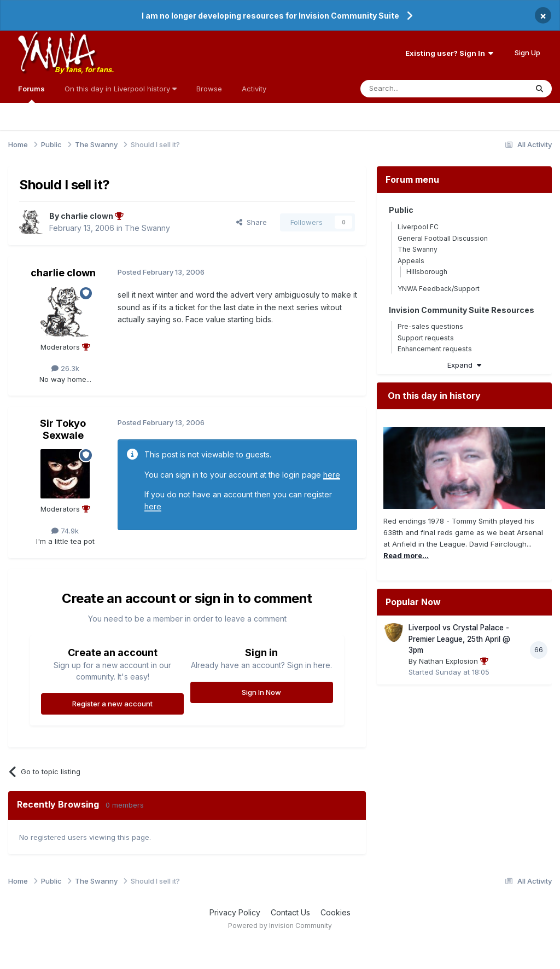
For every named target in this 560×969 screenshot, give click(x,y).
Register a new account (112, 704)
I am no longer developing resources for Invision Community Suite (270, 16)
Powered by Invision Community (280, 926)
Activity (254, 89)
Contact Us (290, 912)
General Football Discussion (443, 238)
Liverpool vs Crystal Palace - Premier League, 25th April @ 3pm (459, 639)
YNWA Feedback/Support (439, 289)
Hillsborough (427, 272)
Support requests (426, 338)
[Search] (416, 89)
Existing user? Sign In (449, 53)
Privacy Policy (235, 912)
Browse (209, 89)
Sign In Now (261, 692)
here (332, 475)
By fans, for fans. (84, 69)
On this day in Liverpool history (121, 89)
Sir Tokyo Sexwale (63, 429)
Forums (31, 94)
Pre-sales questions (430, 326)
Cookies (336, 912)
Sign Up (527, 53)
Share (252, 222)
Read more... (406, 555)
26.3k (65, 368)
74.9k (65, 531)
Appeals (411, 261)
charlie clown (63, 273)
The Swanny (147, 228)
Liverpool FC (418, 227)
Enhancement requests (435, 349)
